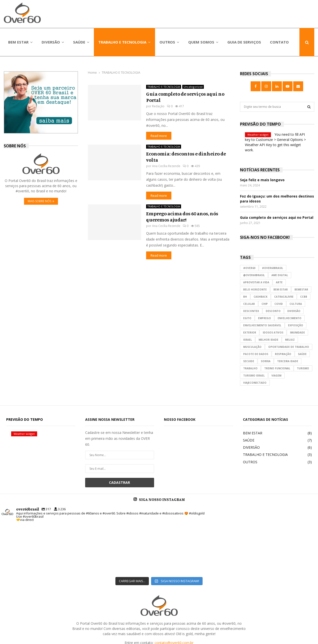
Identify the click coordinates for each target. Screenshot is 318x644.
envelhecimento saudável (262, 325)
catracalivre (284, 297)
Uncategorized (193, 87)
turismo (303, 368)
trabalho (250, 368)
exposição (296, 325)
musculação (252, 347)
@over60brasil (254, 275)
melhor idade (268, 340)
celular (249, 304)
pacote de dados (256, 354)
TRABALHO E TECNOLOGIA (122, 42)
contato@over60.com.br (174, 603)
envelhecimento (290, 318)
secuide (249, 361)
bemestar (301, 289)
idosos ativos (273, 333)
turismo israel (254, 376)
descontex (251, 311)
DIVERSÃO (51, 42)
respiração (283, 354)
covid (279, 304)
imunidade (297, 333)
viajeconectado (255, 383)
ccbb (304, 297)
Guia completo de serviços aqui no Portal (277, 217)
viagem (276, 376)
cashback (261, 297)
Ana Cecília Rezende (166, 166)
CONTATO (279, 42)
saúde (302, 354)
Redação (158, 106)
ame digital (280, 275)
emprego (265, 318)
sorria (266, 361)
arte (279, 282)
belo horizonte (255, 289)
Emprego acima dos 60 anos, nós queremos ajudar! (182, 217)
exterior (250, 333)
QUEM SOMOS (201, 42)
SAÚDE (79, 42)
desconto (273, 311)
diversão (294, 311)
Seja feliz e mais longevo (262, 180)
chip (265, 304)
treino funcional (277, 368)
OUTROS (167, 42)
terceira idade (288, 361)
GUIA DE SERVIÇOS (244, 42)
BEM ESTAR (18, 42)
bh (245, 297)
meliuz (290, 340)
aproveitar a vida (256, 282)
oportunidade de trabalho (289, 347)
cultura (296, 304)
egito (247, 318)
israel (248, 340)
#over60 (249, 268)
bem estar (281, 289)
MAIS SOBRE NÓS (41, 201)
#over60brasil (273, 268)
